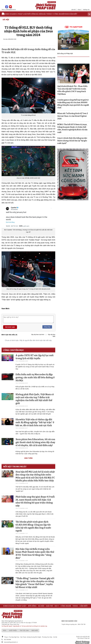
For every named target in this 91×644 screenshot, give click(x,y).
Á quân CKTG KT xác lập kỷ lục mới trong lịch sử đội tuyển (35, 357)
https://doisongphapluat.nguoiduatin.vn (12, 621)
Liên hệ (73, 10)
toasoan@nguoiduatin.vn (11, 642)
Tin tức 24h (24, 630)
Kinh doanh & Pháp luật (16, 14)
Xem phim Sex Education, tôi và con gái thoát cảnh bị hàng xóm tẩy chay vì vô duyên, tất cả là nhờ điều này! (35, 442)
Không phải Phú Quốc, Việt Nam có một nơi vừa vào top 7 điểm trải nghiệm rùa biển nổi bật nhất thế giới (35, 399)
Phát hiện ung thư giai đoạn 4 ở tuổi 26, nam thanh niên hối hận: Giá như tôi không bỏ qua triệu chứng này (35, 501)
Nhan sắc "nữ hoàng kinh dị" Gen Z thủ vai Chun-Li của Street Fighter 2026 (73, 116)
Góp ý (79, 10)
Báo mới (35, 630)
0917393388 (7, 640)
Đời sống (32, 14)
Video (67, 14)
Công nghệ (59, 14)
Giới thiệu (13, 630)
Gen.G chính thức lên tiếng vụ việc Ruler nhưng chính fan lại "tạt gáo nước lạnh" (72, 141)
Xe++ (51, 14)
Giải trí (46, 14)
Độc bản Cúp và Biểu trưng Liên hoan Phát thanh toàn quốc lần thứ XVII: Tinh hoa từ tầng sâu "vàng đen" (35, 553)
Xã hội (39, 14)
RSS (5, 630)
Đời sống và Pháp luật (65, 53)
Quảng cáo (86, 10)
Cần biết (73, 14)
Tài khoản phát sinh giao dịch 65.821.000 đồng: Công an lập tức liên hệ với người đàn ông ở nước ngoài (33, 526)
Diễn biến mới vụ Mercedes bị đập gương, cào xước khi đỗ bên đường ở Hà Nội (35, 377)
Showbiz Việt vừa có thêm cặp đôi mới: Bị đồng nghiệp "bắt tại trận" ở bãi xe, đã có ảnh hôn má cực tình (35, 422)
